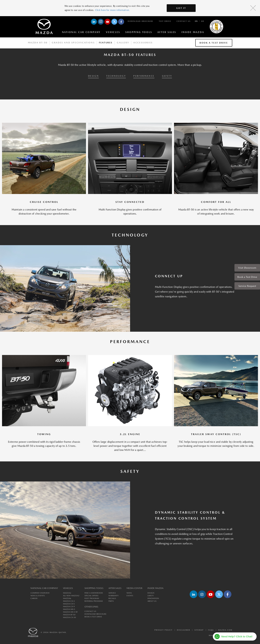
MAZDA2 (67, 593)
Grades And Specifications (73, 43)
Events (130, 596)
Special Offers (91, 596)
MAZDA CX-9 (69, 607)
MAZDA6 (67, 598)
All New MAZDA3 (71, 596)
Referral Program (94, 601)
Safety (151, 596)
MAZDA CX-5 (69, 604)
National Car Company (81, 32)
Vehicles (113, 32)
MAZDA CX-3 (69, 601)
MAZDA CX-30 (69, 617)
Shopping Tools (139, 32)
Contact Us (184, 21)
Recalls (112, 598)
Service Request (247, 286)
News (129, 593)
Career (34, 598)
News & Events (38, 596)
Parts (111, 601)
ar (203, 21)
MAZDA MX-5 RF (70, 612)
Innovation (153, 598)
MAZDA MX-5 (69, 609)
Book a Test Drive (247, 277)
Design (151, 593)
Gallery (123, 43)
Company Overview (40, 593)
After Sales (167, 32)
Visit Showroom (247, 268)
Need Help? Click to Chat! (237, 636)
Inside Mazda (193, 32)
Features (106, 43)
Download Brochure (140, 21)
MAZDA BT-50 (69, 615)
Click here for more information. (112, 10)
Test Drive (165, 21)
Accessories (143, 43)
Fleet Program (92, 598)
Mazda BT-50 (38, 43)
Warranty (113, 596)
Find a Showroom (94, 593)
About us (152, 601)
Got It (181, 8)
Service (112, 593)
